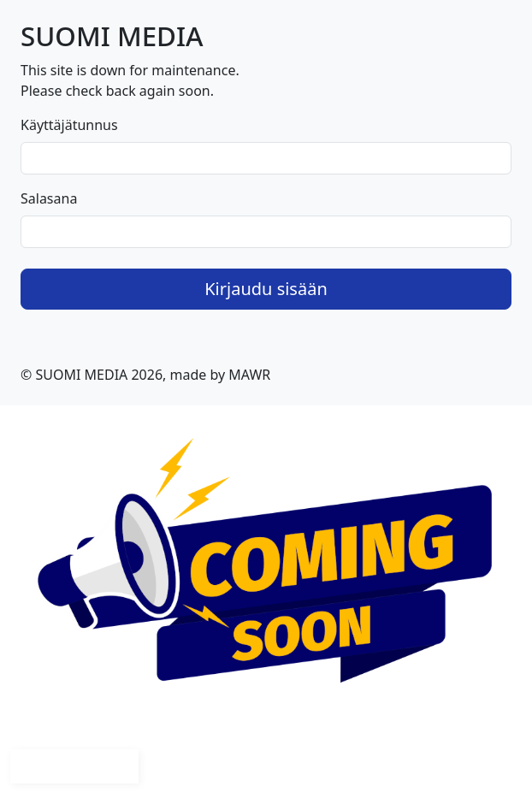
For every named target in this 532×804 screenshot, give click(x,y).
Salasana (49, 198)
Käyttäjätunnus (69, 125)
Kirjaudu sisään (266, 289)
